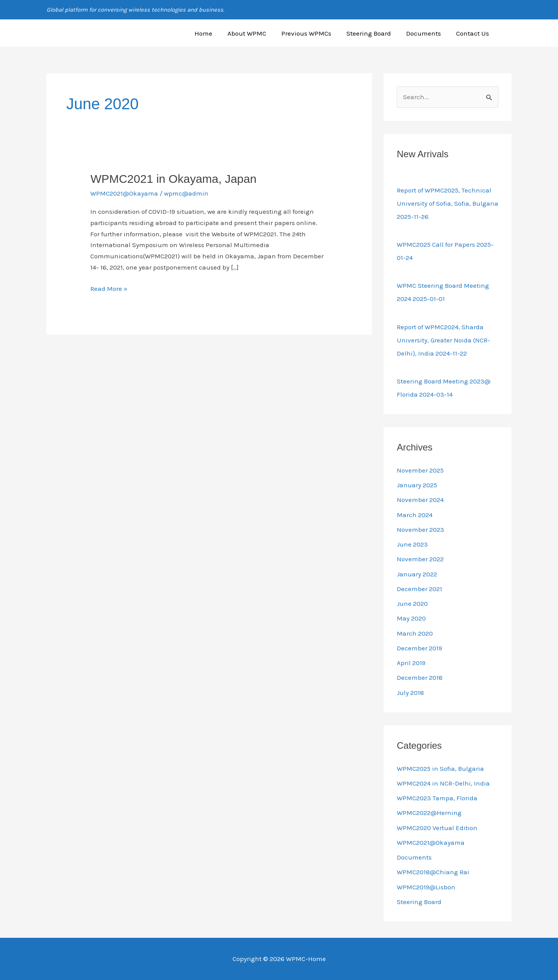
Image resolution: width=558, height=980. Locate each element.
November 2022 (420, 559)
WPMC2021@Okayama (124, 193)
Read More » (109, 288)
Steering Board (374, 33)
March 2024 (415, 515)
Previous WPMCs (313, 33)
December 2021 (419, 589)
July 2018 (410, 693)
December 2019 (419, 648)
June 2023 (412, 544)
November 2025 (420, 470)
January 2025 (417, 485)
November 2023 (420, 530)
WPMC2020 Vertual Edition (437, 828)
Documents (427, 33)
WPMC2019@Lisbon (426, 887)
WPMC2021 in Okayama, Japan (173, 179)
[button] (508, 33)
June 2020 (412, 603)
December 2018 (420, 677)
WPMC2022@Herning (429, 813)
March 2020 (415, 633)
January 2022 (417, 574)
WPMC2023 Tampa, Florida (437, 798)
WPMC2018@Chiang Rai (433, 872)
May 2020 (411, 618)
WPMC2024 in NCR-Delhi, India (443, 783)
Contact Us (474, 33)
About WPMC (256, 33)
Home (214, 33)
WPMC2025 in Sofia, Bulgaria (440, 769)
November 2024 (420, 500)
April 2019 (411, 663)
